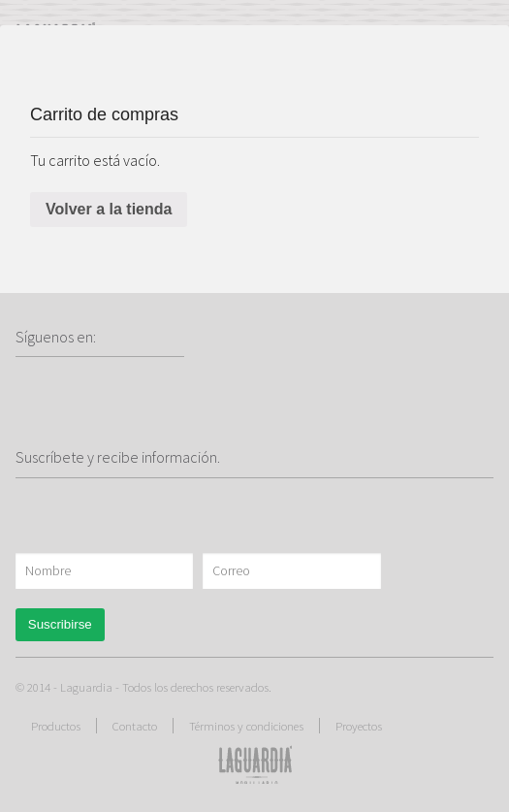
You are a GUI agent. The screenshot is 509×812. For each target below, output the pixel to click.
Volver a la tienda (109, 209)
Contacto (135, 726)
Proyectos (359, 726)
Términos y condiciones (246, 726)
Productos (56, 726)
